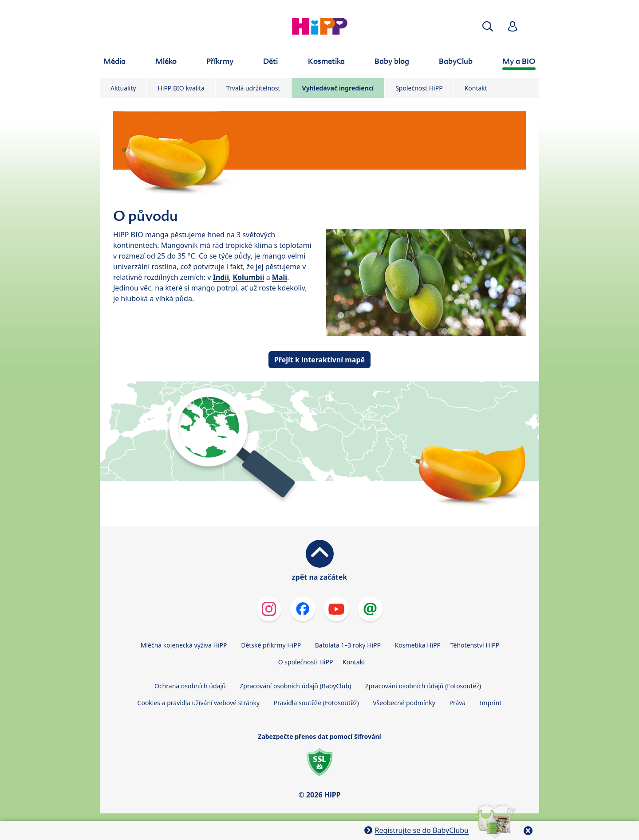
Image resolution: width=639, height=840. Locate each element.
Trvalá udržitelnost (253, 88)
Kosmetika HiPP (418, 645)
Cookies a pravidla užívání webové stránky (199, 703)
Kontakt (476, 88)
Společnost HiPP (419, 88)
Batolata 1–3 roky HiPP (348, 645)
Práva (457, 703)
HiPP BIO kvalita (181, 88)
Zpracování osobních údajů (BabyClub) (295, 686)
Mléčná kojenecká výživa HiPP (184, 645)
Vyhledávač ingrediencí (338, 88)
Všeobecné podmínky (404, 703)
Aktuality (123, 88)
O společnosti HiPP (306, 662)
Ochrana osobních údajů (190, 686)
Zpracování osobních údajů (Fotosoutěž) (423, 686)
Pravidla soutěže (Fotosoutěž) (316, 703)
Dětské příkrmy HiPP (271, 645)
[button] (488, 26)
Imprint (491, 703)
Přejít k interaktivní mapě (319, 360)
